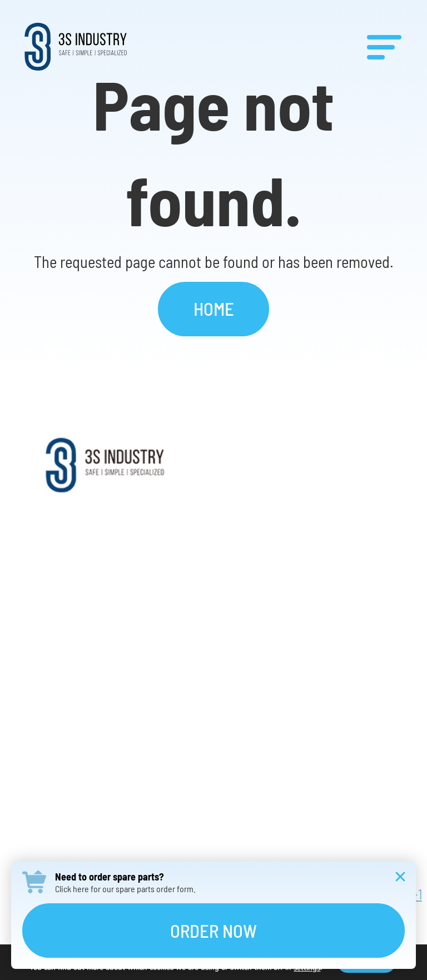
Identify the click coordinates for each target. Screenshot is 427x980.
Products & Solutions (213, 576)
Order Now (213, 931)
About (213, 522)
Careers (214, 683)
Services (214, 629)
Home (214, 309)
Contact (214, 736)
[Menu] (384, 46)
